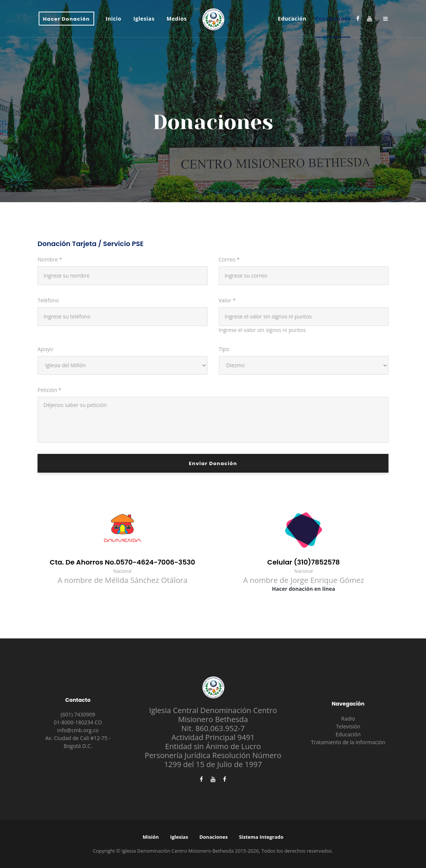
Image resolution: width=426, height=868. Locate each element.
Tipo (224, 349)
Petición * (49, 390)
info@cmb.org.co (78, 730)
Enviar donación (213, 463)
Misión (151, 837)
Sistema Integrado (261, 837)
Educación (348, 734)
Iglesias (179, 837)
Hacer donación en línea (304, 589)
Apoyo (45, 349)
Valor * (227, 300)
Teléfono (48, 300)
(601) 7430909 (78, 714)
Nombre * (50, 259)
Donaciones (213, 837)
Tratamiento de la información (348, 742)
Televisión (348, 726)
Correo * (229, 259)
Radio (348, 719)
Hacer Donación (67, 19)
